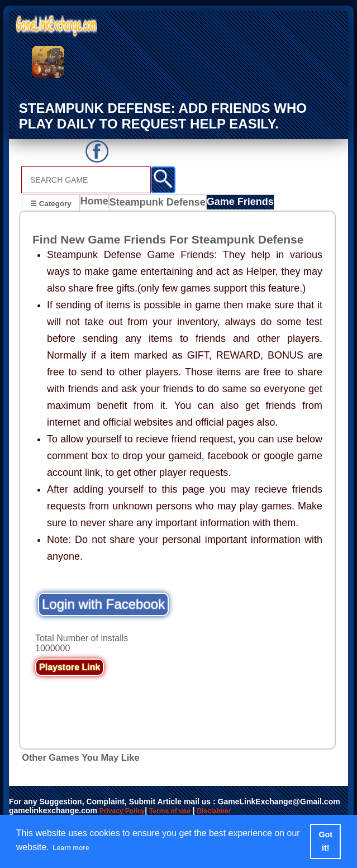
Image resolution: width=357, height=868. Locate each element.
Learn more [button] (77, 848)
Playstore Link (70, 668)
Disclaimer (231, 812)
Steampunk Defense (158, 204)
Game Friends (233, 204)
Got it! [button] (326, 841)
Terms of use (181, 812)
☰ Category (51, 202)
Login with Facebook (103, 605)
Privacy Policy (126, 812)
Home (97, 204)
